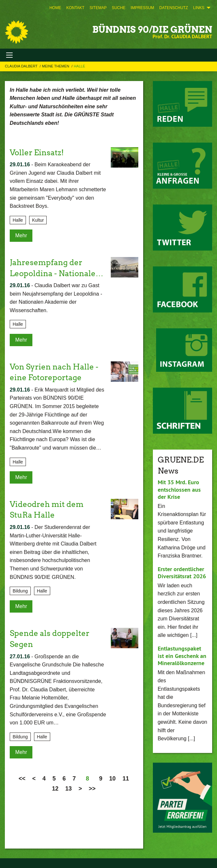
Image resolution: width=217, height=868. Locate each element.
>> (92, 789)
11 (126, 779)
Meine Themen (56, 66)
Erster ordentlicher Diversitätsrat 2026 (182, 573)
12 (55, 789)
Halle (80, 66)
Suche (119, 8)
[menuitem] (55, 8)
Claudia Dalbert (22, 66)
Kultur (38, 220)
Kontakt (75, 8)
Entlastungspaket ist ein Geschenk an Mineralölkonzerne (182, 656)
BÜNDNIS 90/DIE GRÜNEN (152, 29)
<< (22, 779)
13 (69, 789)
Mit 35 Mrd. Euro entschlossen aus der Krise (179, 489)
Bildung (20, 591)
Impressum (142, 8)
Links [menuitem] (199, 8)
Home (55, 8)
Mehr (21, 235)
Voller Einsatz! (37, 152)
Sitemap (98, 8)
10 (112, 779)
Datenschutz (174, 8)
